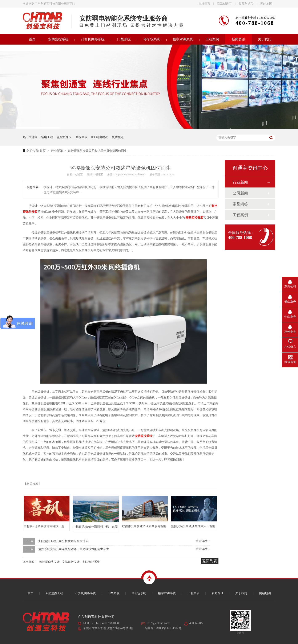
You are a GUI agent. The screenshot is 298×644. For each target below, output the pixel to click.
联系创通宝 (224, 4)
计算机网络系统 (93, 39)
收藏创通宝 (246, 4)
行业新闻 (57, 151)
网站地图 (266, 4)
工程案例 (212, 39)
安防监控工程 (54, 593)
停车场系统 (152, 39)
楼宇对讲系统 (183, 39)
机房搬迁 (118, 137)
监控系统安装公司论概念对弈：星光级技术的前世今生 (74, 549)
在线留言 (204, 4)
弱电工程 (47, 137)
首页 (32, 39)
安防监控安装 (194, 218)
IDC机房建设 (100, 137)
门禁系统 (124, 39)
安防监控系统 (58, 39)
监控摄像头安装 (49, 562)
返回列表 (210, 561)
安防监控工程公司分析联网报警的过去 (63, 541)
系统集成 (81, 137)
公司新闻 (240, 193)
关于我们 (265, 39)
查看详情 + (203, 541)
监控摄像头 (64, 137)
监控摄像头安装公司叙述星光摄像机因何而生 (97, 151)
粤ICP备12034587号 (169, 628)
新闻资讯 (238, 39)
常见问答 (240, 204)
